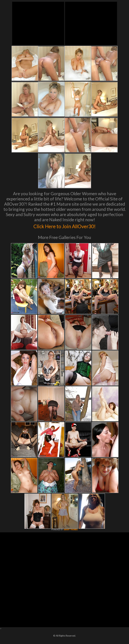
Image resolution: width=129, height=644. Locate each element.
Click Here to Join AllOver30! (64, 226)
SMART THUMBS (71, 530)
